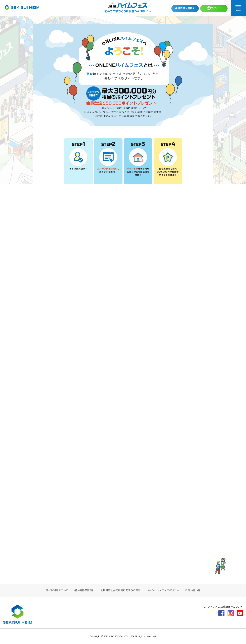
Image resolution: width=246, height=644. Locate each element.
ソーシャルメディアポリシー (163, 590)
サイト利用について (57, 590)
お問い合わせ (193, 590)
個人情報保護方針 (84, 590)
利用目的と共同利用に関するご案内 (121, 590)
